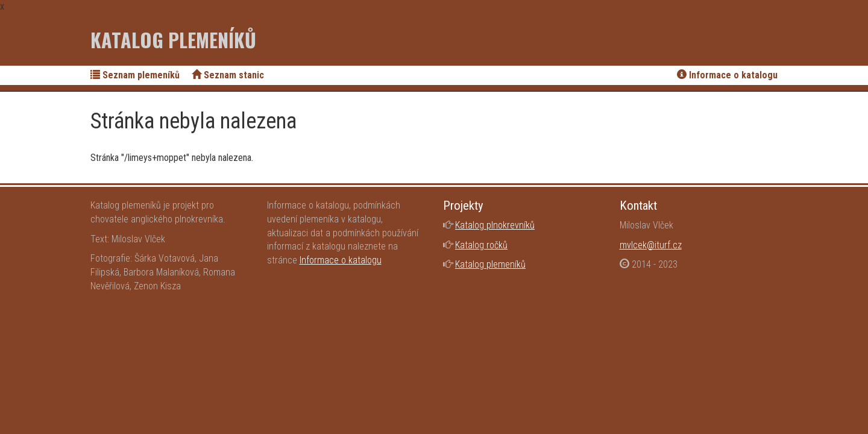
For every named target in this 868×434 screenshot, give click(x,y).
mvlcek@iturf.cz (651, 245)
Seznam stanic (228, 75)
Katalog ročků (481, 245)
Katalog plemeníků (173, 39)
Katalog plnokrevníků (495, 225)
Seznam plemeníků (135, 75)
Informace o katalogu (727, 75)
